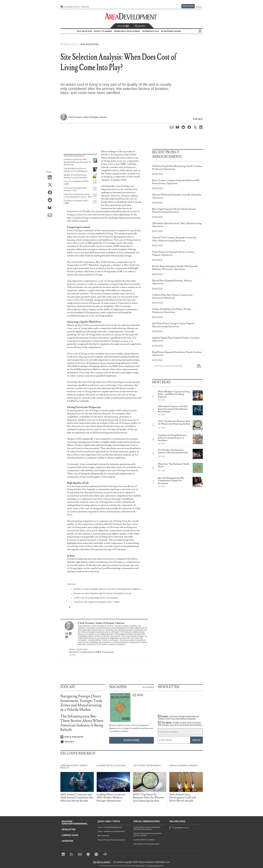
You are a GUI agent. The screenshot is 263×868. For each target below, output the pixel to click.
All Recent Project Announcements (168, 366)
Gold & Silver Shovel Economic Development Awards (147, 828)
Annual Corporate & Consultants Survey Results (148, 834)
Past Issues (148, 687)
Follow (123, 26)
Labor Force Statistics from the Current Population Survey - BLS (78, 196)
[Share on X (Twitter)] (51, 185)
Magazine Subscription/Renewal (75, 823)
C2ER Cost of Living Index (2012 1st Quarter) (96, 598)
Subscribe (188, 6)
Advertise (85, 7)
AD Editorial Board (171, 31)
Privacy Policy (140, 866)
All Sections (200, 31)
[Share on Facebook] (51, 193)
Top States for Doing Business (147, 844)
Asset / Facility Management (110, 827)
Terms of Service (154, 866)
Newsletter (69, 830)
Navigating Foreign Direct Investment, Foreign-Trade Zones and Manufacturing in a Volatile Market (81, 703)
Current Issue (70, 835)
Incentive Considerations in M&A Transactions (92, 652)
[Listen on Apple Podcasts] (83, 737)
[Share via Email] (51, 216)
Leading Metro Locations (144, 840)
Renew (199, 7)
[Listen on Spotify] (83, 742)
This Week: (180, 724)
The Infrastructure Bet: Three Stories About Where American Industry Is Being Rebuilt (82, 723)
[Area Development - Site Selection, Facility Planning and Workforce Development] (131, 16)
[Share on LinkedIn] (51, 178)
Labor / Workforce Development (111, 831)
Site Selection (89, 44)
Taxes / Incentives (78, 649)
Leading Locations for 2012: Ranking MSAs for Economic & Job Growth (77, 162)
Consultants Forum (71, 7)
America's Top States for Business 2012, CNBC (97, 602)
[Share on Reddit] (51, 200)
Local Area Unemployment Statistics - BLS (75, 189)
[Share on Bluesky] (51, 208)
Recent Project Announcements (111, 840)
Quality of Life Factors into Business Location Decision (76, 176)
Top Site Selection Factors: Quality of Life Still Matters (76, 170)
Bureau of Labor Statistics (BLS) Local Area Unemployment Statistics (107, 589)
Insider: (178, 718)
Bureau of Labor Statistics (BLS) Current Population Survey (103, 593)
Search (140, 26)
